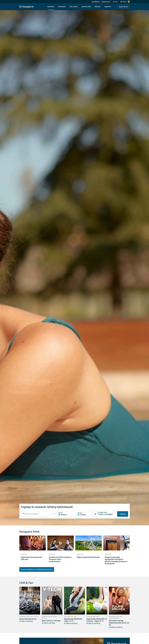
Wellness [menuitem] (98, 7)
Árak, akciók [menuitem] (74, 7)
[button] (39, 514)
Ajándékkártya (96, 2)
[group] (33, 551)
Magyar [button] (125, 2)
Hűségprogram (106, 2)
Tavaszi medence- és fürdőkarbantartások (37, 569)
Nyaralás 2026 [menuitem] (86, 7)
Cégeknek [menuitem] (108, 7)
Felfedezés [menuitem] (51, 7)
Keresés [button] (115, 2)
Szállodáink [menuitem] (62, 7)
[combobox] (39, 514)
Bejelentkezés (123, 7)
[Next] (130, 545)
